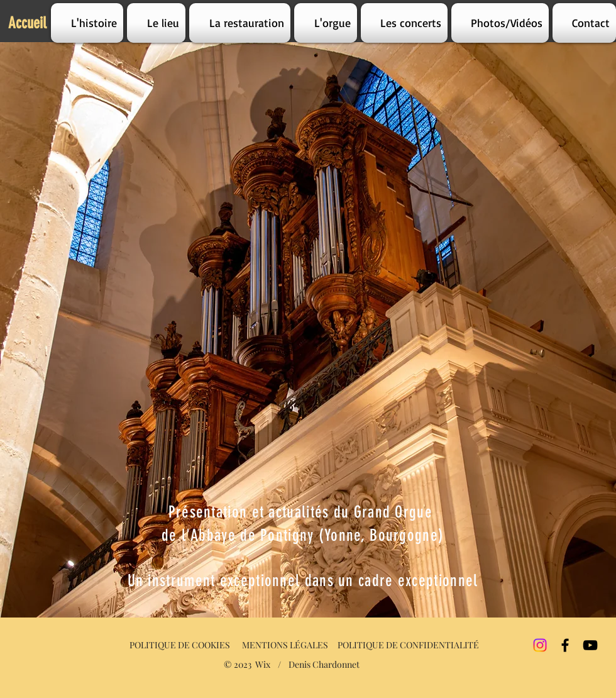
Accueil (27, 23)
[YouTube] (590, 645)
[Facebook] (565, 645)
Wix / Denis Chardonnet (307, 664)
